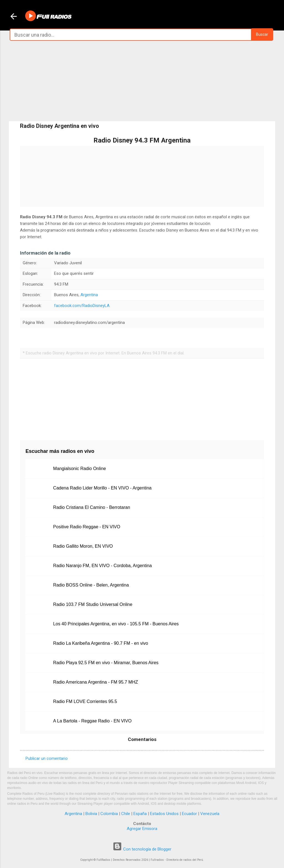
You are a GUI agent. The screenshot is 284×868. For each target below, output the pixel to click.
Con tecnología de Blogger (142, 849)
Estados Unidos (164, 814)
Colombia (109, 814)
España (140, 814)
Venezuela (210, 814)
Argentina (89, 295)
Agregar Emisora (142, 829)
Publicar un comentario (47, 758)
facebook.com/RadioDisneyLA (82, 306)
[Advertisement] (142, 81)
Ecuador (189, 814)
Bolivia (91, 814)
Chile (126, 814)
